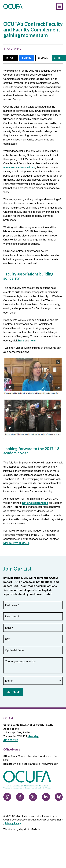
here (21, 340)
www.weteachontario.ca (19, 167)
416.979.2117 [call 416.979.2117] (11, 740)
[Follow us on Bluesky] (59, 797)
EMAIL (43, 58)
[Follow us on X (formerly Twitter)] (33, 797)
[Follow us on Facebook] (20, 797)
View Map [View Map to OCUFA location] (33, 736)
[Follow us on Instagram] (7, 797)
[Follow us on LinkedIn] (46, 797)
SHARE (27, 58)
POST (11, 58)
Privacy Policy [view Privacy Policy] (13, 823)
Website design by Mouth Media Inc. (22, 829)
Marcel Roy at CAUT (16, 543)
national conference (35, 503)
